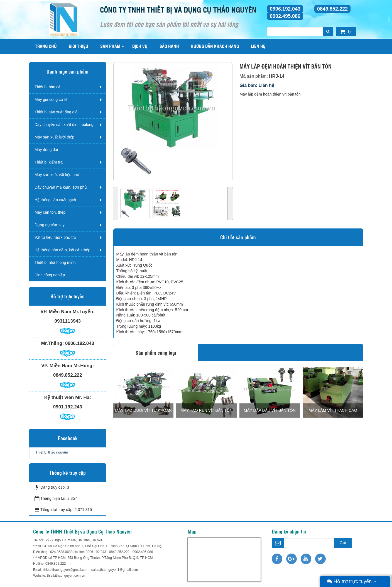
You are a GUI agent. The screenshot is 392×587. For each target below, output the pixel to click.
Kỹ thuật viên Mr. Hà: (68, 397)
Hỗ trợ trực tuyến (352, 581)
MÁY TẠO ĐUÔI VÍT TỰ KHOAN (143, 410)
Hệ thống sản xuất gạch (55, 200)
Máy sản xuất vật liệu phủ (57, 175)
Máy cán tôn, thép (50, 212)
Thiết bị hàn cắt (48, 87)
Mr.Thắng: (53, 343)
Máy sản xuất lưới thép (54, 137)
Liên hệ (258, 46)
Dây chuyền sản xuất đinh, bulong (64, 125)
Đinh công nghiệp (50, 275)
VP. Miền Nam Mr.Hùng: (68, 366)
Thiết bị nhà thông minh (55, 262)
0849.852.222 (332, 9)
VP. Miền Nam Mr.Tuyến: (68, 312)
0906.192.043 (285, 9)
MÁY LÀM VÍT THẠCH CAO (333, 410)
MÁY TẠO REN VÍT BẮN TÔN (207, 410)
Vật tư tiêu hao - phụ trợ (55, 237)
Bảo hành (169, 46)
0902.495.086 (285, 16)
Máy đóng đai (46, 150)
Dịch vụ (140, 46)
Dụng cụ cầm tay (50, 225)
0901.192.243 (68, 407)
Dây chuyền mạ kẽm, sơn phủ (61, 187)
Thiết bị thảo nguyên (52, 452)
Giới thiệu (79, 46)
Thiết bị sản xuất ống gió (56, 112)
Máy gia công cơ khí (52, 99)
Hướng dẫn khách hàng (215, 46)
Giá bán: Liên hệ (257, 85)
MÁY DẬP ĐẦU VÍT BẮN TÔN (270, 410)
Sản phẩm (110, 46)
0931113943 (68, 321)
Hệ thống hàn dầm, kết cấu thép (62, 250)
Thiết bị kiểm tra (49, 162)
